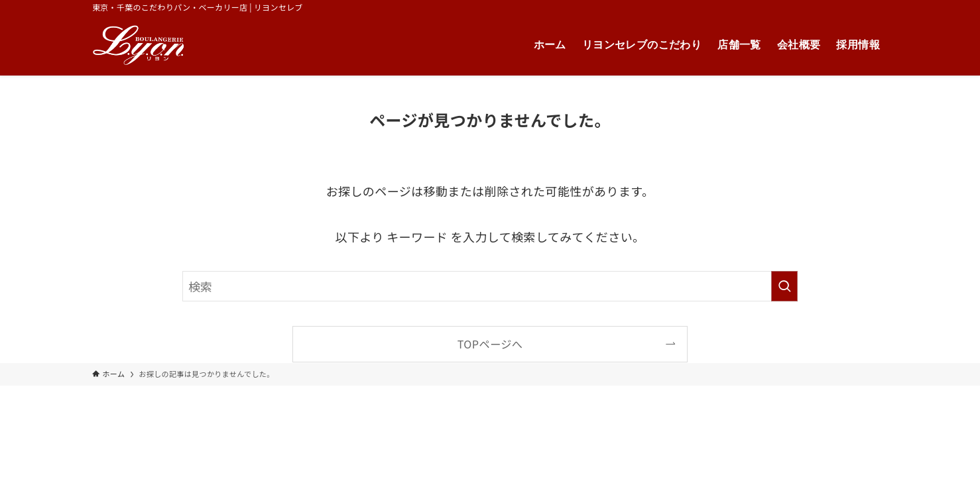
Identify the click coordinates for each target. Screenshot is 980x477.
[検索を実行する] (784, 286)
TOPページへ (490, 344)
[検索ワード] (490, 286)
